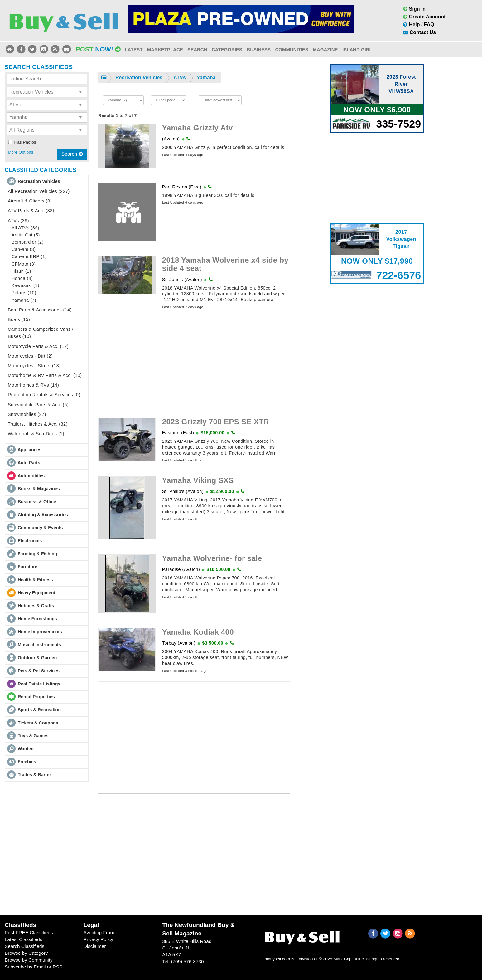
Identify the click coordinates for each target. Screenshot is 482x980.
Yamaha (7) (24, 300)
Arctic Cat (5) (26, 235)
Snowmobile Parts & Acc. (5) (38, 405)
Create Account (424, 17)
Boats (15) (19, 319)
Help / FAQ (419, 24)
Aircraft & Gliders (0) (30, 201)
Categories (227, 49)
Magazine (325, 49)
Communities (292, 49)
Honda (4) (22, 278)
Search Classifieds (24, 946)
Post (98, 49)
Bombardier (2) (28, 242)
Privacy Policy (99, 939)
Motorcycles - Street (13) (34, 366)
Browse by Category (26, 953)
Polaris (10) (24, 293)
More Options (20, 152)
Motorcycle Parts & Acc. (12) (38, 346)
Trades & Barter (34, 775)
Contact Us (419, 32)
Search (197, 49)
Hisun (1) (21, 271)
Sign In (414, 9)
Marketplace (165, 49)
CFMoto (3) (24, 264)
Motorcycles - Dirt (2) (30, 356)
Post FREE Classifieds (29, 932)
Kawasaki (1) (25, 285)
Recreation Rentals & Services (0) (44, 395)
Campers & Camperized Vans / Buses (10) (41, 333)
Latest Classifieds (23, 939)
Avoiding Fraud (100, 932)
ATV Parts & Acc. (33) (31, 211)
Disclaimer (95, 946)
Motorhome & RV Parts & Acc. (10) (45, 375)
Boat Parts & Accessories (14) (40, 310)
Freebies (27, 762)
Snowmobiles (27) (27, 414)
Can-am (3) (24, 249)
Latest (134, 49)
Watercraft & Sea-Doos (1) (36, 434)
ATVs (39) (18, 221)
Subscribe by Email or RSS (34, 967)
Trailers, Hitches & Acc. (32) (38, 424)
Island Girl (357, 49)
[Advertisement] (194, 364)
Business (259, 49)
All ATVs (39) (25, 228)
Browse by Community (29, 960)
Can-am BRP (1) (29, 256)
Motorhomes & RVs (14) (33, 385)
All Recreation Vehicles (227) (39, 191)
